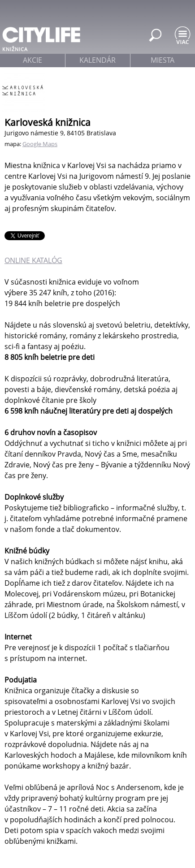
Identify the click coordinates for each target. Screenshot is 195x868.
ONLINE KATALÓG (33, 260)
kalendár (97, 60)
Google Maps (40, 144)
